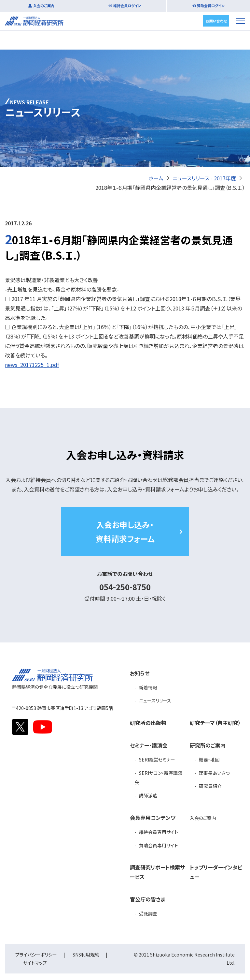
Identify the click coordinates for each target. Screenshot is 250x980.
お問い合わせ (216, 21)
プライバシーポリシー (36, 955)
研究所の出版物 (148, 723)
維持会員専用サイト (159, 832)
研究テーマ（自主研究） (215, 723)
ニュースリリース (155, 701)
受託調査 (148, 913)
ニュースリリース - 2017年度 (204, 178)
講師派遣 (148, 795)
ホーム (156, 178)
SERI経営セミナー (157, 760)
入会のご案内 (44, 6)
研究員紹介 (210, 786)
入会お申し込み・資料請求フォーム (125, 532)
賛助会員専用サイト (159, 845)
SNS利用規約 (86, 955)
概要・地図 (209, 760)
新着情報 (148, 687)
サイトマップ (35, 963)
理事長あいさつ (214, 773)
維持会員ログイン (127, 6)
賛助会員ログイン (211, 6)
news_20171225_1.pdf (32, 365)
